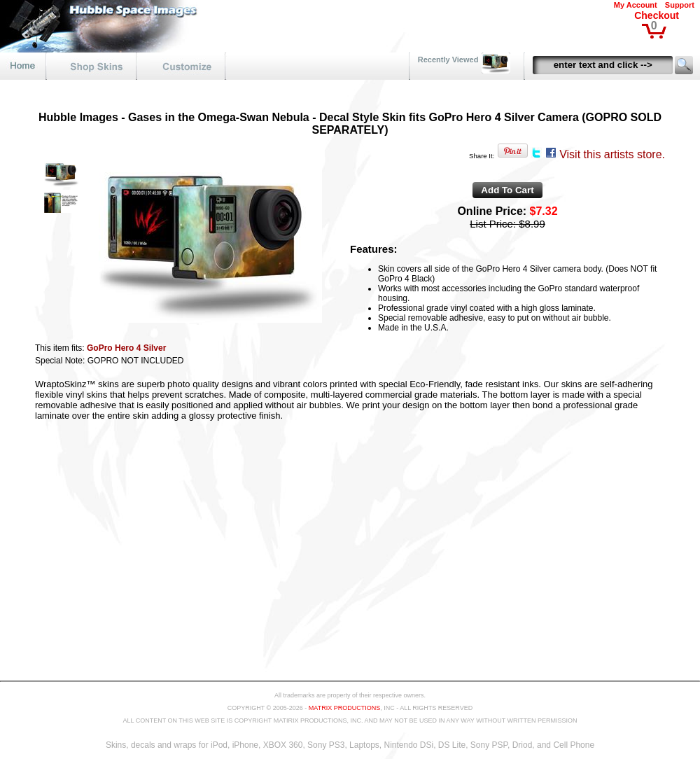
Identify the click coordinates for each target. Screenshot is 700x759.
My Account (636, 5)
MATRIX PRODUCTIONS (344, 708)
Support (680, 5)
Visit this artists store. (612, 154)
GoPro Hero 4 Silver (126, 348)
